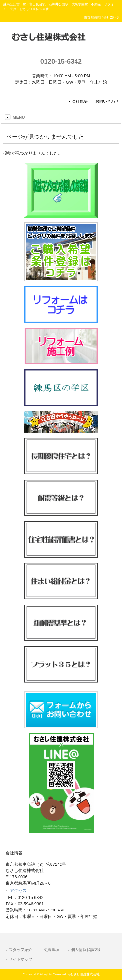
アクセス (18, 890)
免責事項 (51, 950)
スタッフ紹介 (20, 950)
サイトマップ (20, 959)
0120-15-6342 (61, 61)
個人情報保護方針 (87, 950)
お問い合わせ (107, 101)
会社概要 (80, 101)
